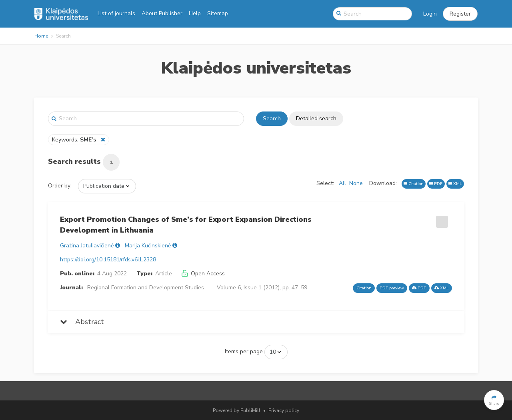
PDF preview (392, 288)
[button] (460, 14)
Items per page (244, 351)
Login (430, 14)
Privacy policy (284, 410)
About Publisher (162, 13)
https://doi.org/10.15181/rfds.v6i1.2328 (108, 260)
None (356, 183)
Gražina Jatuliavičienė (87, 246)
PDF (436, 184)
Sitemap (218, 13)
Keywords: (75, 140)
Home (41, 36)
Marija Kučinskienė (148, 246)
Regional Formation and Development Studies (146, 288)
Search (272, 118)
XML (455, 184)
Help (195, 13)
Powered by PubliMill (237, 410)
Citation (414, 184)
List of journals (116, 13)
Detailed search (316, 118)
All (342, 183)
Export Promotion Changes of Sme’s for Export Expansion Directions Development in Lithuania (186, 225)
